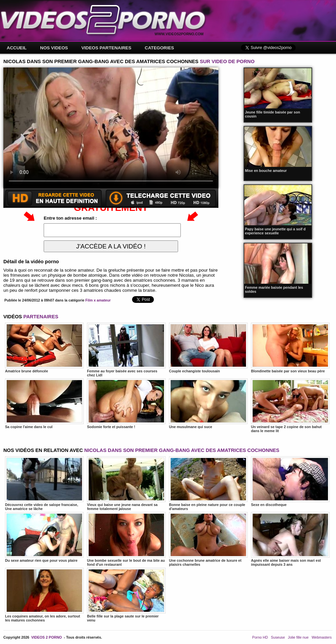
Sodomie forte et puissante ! (126, 404)
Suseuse (278, 637)
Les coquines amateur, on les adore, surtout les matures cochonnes (44, 595)
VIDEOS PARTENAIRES (106, 48)
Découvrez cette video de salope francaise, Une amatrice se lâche (44, 484)
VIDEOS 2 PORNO (47, 637)
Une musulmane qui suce (208, 404)
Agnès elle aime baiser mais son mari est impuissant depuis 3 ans (290, 539)
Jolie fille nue (298, 637)
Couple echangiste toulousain (208, 348)
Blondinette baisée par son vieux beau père (290, 348)
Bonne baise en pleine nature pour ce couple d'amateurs (208, 484)
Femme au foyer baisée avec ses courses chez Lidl (126, 350)
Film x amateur (98, 300)
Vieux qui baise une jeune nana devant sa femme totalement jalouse (126, 484)
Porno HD (260, 637)
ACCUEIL (17, 48)
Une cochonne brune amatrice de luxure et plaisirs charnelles (208, 539)
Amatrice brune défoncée (44, 348)
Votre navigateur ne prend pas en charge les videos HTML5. (111, 128)
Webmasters (322, 637)
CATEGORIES (159, 48)
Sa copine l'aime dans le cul (44, 404)
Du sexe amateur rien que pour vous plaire (44, 537)
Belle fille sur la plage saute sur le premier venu (126, 595)
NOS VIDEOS (54, 48)
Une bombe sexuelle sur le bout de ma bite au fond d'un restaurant (126, 539)
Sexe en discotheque (290, 481)
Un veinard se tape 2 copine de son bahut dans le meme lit (290, 406)
